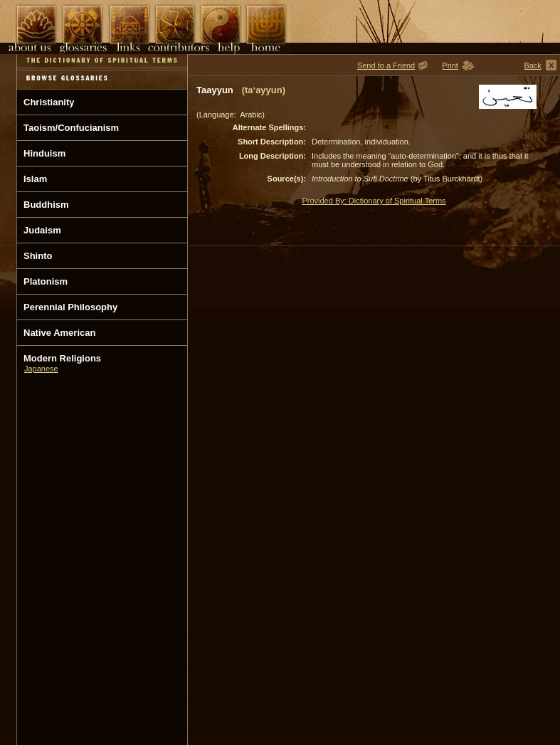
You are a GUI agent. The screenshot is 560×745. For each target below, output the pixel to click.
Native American (59, 333)
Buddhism (46, 205)
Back (532, 65)
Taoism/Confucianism (71, 128)
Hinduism (44, 153)
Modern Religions (62, 358)
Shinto (38, 256)
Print (450, 65)
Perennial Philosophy (70, 307)
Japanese (41, 369)
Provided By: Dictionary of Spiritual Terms (374, 201)
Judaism (42, 230)
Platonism (46, 281)
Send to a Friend (386, 65)
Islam (35, 179)
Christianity (49, 102)
